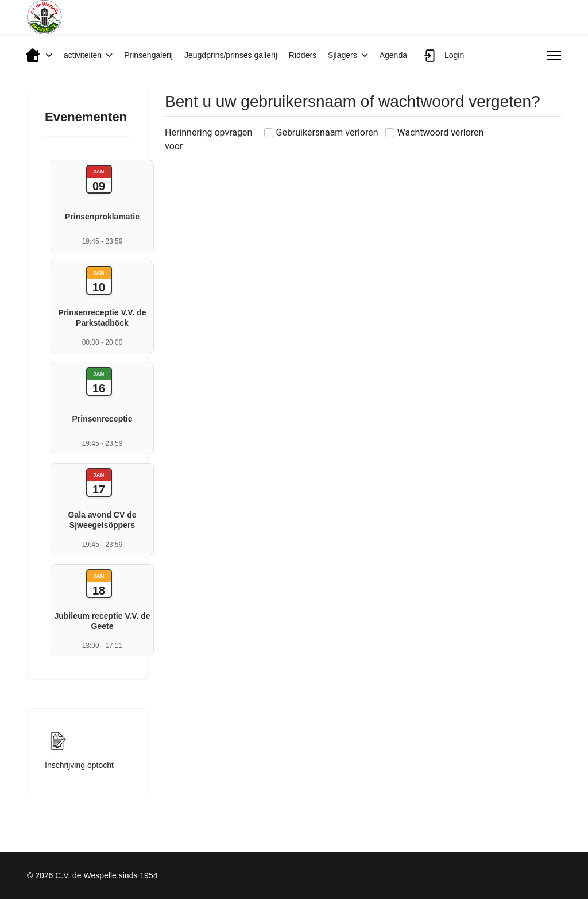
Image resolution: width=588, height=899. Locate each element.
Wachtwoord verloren (441, 132)
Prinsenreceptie (102, 419)
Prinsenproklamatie (102, 217)
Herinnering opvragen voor (208, 139)
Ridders (303, 55)
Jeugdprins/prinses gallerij (231, 55)
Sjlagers (343, 55)
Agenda (393, 55)
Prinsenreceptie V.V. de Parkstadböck (102, 318)
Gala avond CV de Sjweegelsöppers (102, 520)
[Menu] (554, 55)
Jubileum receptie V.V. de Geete (102, 621)
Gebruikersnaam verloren (327, 132)
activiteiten (83, 55)
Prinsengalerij (148, 55)
